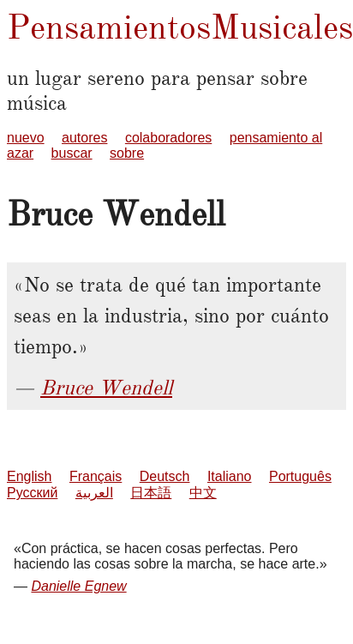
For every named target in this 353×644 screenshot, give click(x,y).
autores (84, 138)
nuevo (26, 138)
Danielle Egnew (78, 586)
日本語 (151, 493)
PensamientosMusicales (180, 27)
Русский (32, 493)
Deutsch (165, 476)
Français (96, 476)
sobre (127, 153)
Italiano (230, 476)
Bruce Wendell (106, 388)
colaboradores (168, 138)
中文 (203, 493)
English (29, 476)
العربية (94, 493)
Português (300, 476)
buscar (72, 153)
